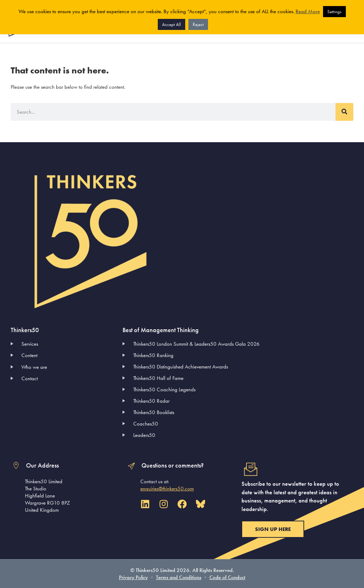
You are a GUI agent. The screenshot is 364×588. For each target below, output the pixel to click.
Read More (308, 11)
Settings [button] (334, 12)
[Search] (344, 112)
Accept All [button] (171, 24)
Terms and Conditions (179, 577)
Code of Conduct (227, 577)
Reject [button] (198, 24)
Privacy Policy (133, 577)
